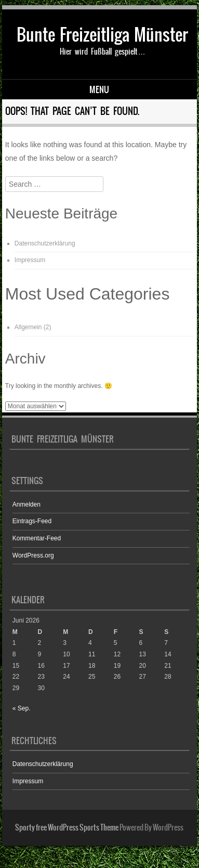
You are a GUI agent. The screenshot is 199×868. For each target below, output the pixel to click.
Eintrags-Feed (32, 521)
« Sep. (22, 708)
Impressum (30, 260)
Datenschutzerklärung (45, 243)
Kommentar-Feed (37, 538)
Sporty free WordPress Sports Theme (67, 827)
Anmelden (26, 504)
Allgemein (28, 327)
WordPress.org (33, 555)
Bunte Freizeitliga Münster (102, 35)
